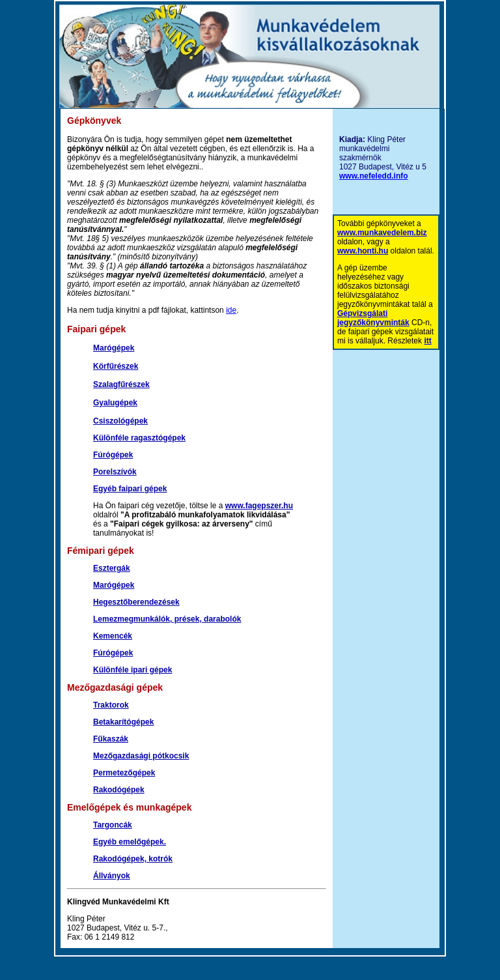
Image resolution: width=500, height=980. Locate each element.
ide (231, 310)
